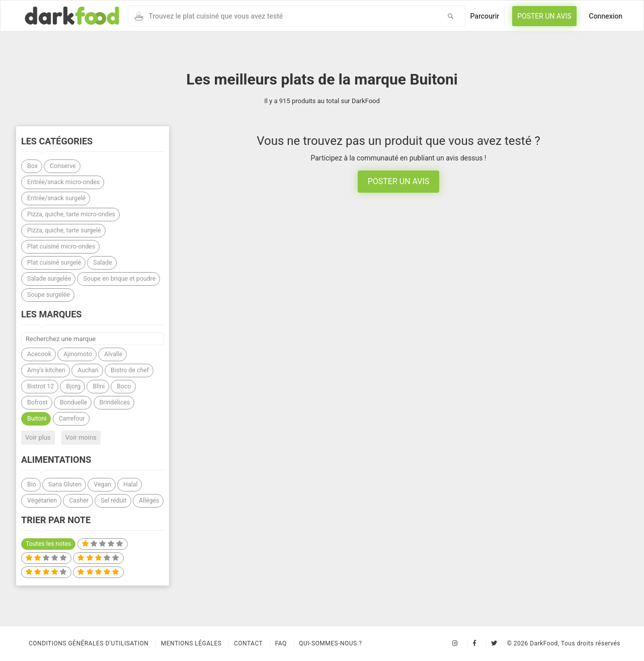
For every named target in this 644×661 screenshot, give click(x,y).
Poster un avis (544, 16)
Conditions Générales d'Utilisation (89, 643)
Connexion (606, 16)
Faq (281, 643)
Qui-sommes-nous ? (330, 643)
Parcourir (485, 16)
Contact (248, 643)
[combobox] (283, 16)
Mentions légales (191, 643)
